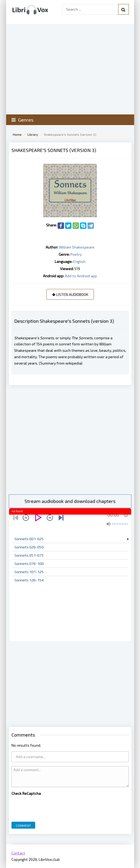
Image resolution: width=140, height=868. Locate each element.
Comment (23, 825)
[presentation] (52, 807)
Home (17, 134)
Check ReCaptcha (26, 793)
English (79, 261)
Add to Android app (81, 276)
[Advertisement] (70, 440)
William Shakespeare (77, 247)
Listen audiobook (70, 294)
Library (33, 134)
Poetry (76, 254)
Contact (18, 853)
